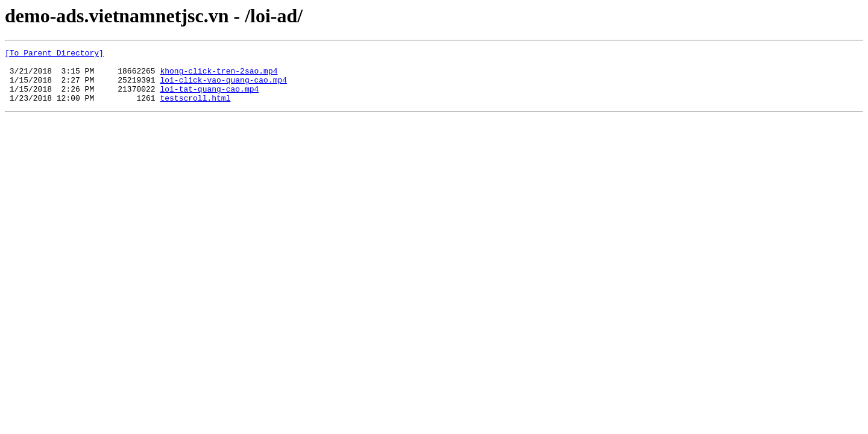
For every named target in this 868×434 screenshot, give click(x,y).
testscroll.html (195, 108)
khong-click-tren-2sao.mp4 (219, 76)
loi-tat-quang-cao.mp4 (209, 98)
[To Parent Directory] (54, 54)
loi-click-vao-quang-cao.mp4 (223, 87)
